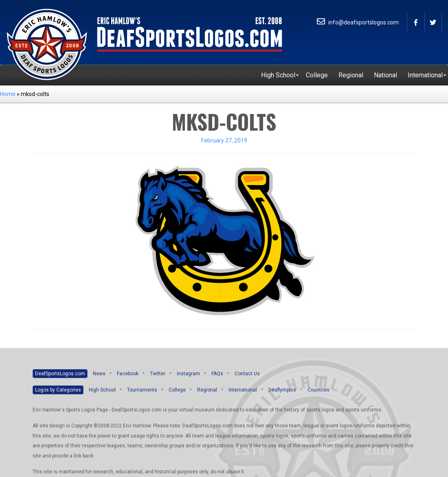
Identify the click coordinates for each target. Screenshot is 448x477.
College (177, 390)
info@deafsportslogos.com (358, 22)
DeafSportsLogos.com (60, 374)
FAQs (217, 374)
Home (8, 94)
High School (102, 390)
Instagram (188, 374)
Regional (207, 390)
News (99, 374)
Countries (318, 390)
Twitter (158, 374)
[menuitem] (278, 75)
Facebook (128, 374)
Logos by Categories (58, 390)
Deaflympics (282, 390)
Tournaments (142, 390)
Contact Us (247, 374)
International (243, 390)
